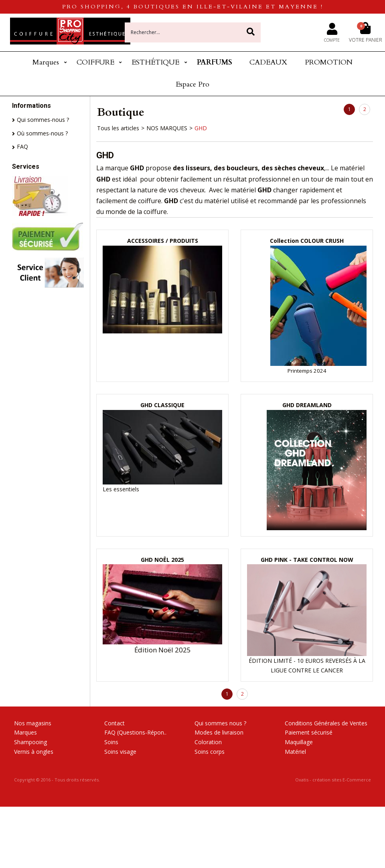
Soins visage (120, 752)
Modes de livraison (219, 732)
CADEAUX (268, 62)
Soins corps (210, 752)
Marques (46, 62)
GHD (201, 128)
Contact (114, 723)
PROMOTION (329, 62)
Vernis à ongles (34, 752)
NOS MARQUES (167, 128)
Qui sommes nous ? (220, 723)
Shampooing (30, 742)
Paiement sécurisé (309, 732)
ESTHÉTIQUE (155, 62)
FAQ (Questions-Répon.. (135, 732)
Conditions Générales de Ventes (326, 723)
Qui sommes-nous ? (43, 120)
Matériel (295, 752)
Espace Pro (192, 84)
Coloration (208, 742)
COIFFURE (95, 62)
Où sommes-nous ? (42, 133)
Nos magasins (33, 723)
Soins (111, 742)
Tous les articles (118, 128)
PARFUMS (215, 62)
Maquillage (299, 742)
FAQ (22, 146)
